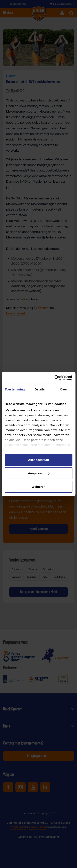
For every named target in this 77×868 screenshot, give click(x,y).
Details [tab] (40, 389)
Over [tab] (64, 389)
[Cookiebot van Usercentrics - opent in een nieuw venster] (55, 378)
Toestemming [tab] (15, 389)
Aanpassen (39, 473)
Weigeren (38, 486)
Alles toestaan (39, 460)
